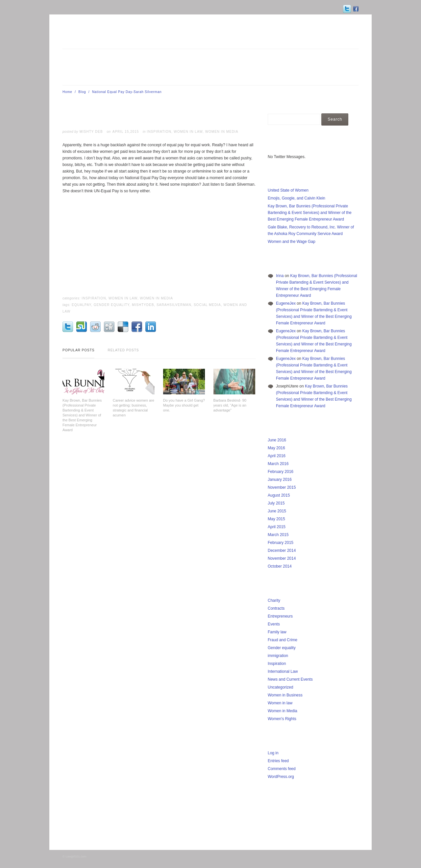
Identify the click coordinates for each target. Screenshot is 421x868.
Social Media (207, 305)
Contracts (276, 608)
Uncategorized (280, 687)
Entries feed (278, 761)
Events (274, 624)
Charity (274, 600)
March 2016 (278, 464)
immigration (278, 656)
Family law (277, 632)
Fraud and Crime (283, 640)
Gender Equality (112, 305)
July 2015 (276, 503)
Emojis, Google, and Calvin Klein (297, 198)
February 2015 (281, 543)
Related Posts (123, 350)
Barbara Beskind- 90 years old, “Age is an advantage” (230, 405)
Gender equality (282, 648)
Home (67, 92)
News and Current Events (290, 679)
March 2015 (278, 535)
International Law (283, 671)
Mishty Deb (91, 132)
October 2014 (280, 566)
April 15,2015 (126, 132)
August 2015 (279, 495)
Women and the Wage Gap (292, 242)
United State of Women (288, 190)
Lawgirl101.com (76, 856)
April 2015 (277, 527)
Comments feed (282, 769)
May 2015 (276, 519)
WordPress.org (281, 777)
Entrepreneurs (280, 616)
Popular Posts (78, 350)
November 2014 (282, 558)
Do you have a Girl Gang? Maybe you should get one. (184, 405)
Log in (273, 753)
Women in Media (222, 132)
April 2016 (277, 456)
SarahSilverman (174, 305)
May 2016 (276, 448)
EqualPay (81, 305)
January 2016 (280, 480)
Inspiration (159, 132)
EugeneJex (286, 303)
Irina (280, 276)
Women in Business (285, 695)
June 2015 (277, 511)
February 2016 (281, 472)
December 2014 (282, 551)
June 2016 (277, 440)
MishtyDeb (143, 305)
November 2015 (282, 487)
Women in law (188, 132)
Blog (82, 92)
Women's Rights (282, 719)
